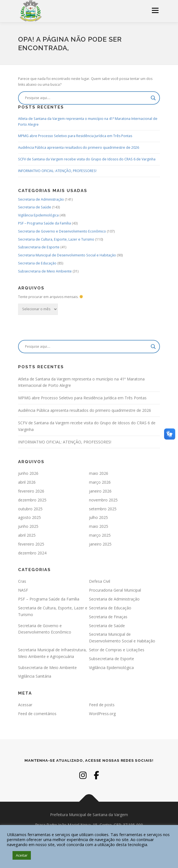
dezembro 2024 (32, 553)
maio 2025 (99, 526)
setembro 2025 (103, 509)
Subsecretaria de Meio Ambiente (45, 271)
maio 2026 (99, 473)
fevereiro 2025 (31, 544)
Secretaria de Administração (41, 199)
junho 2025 (28, 526)
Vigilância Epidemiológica (38, 215)
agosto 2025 (29, 517)
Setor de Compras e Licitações (117, 650)
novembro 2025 (103, 500)
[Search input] (86, 98)
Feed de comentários (37, 714)
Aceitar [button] (22, 855)
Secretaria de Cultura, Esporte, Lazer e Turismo (56, 239)
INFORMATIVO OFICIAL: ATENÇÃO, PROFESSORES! (57, 171)
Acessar (25, 705)
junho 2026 (28, 473)
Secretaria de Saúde (35, 207)
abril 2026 (27, 482)
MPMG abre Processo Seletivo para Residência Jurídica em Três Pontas (75, 136)
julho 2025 (98, 517)
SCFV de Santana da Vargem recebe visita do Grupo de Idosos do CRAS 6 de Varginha (87, 159)
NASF (23, 590)
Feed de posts (102, 705)
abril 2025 (27, 535)
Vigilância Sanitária (35, 676)
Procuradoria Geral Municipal (115, 590)
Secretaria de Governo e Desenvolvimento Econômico (62, 231)
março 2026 (100, 482)
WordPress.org (102, 714)
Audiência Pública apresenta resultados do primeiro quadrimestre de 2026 (79, 147)
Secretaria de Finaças (108, 617)
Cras (22, 581)
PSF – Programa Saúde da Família (44, 223)
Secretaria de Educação (37, 263)
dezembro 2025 (32, 500)
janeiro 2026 (100, 491)
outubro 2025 (30, 509)
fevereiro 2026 (31, 491)
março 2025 (100, 535)
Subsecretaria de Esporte (39, 247)
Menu (155, 10)
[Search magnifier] (153, 98)
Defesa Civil (100, 581)
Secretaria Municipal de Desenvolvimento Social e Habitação (67, 255)
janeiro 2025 (100, 544)
